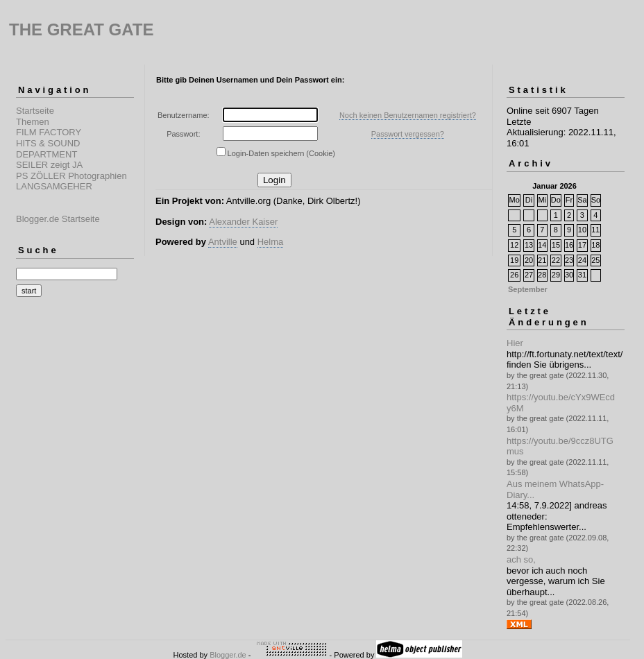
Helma (271, 242)
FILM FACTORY (49, 132)
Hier (515, 343)
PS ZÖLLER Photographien (71, 176)
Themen (33, 122)
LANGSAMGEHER (54, 186)
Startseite (35, 111)
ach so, (521, 559)
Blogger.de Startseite (58, 219)
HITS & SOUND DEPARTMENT (48, 149)
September (528, 289)
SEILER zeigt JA (49, 165)
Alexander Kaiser (243, 222)
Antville (223, 242)
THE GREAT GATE (81, 29)
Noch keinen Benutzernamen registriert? (408, 115)
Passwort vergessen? (408, 134)
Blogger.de (228, 655)
